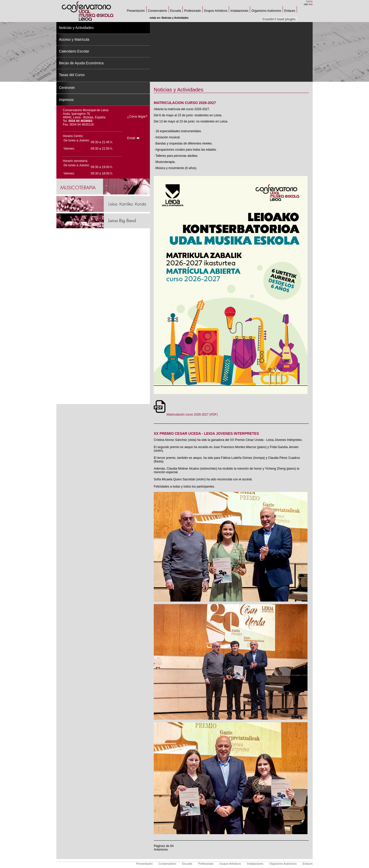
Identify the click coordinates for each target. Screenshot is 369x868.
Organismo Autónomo (266, 11)
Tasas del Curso (72, 75)
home (309, 1)
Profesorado (192, 11)
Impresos (66, 100)
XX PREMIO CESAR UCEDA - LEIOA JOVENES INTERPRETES (206, 433)
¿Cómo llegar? (137, 117)
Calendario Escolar (74, 51)
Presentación (136, 11)
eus (311, 4)
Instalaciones (239, 11)
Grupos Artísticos (216, 11)
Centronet (67, 88)
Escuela (176, 11)
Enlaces (290, 11)
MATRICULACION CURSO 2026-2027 (185, 103)
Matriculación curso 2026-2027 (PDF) (186, 415)
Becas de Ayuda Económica (81, 63)
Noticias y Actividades (76, 28)
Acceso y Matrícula (74, 39)
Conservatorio (157, 11)
